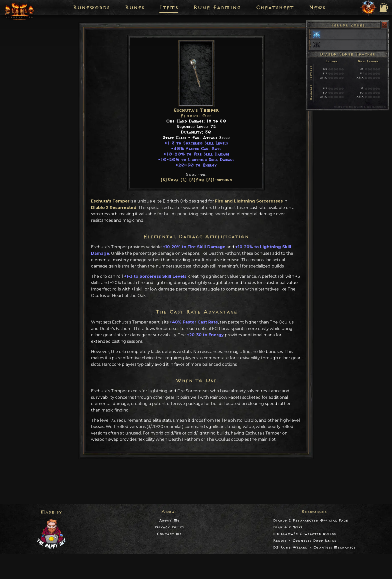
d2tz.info (358, 107)
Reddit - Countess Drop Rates (304, 541)
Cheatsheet (275, 7)
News (317, 7)
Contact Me (169, 534)
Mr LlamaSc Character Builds (304, 534)
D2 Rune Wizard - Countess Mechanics (314, 547)
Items (169, 7)
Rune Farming (217, 7)
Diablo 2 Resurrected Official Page (310, 520)
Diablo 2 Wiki (288, 527)
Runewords (91, 7)
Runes (135, 7)
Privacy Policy (169, 527)
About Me (169, 520)
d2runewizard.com (376, 107)
